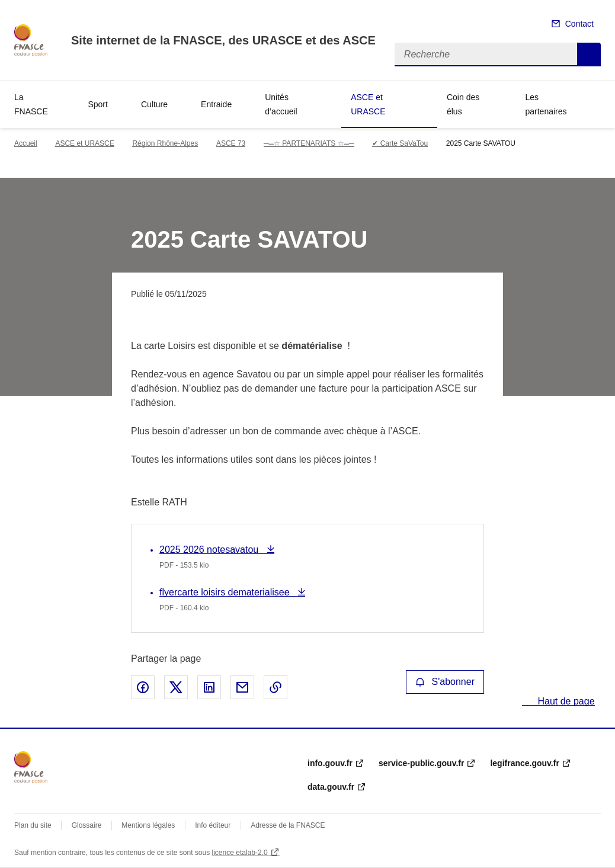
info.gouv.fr (330, 763)
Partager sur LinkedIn (209, 687)
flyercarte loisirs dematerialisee (226, 592)
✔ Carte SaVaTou (400, 143)
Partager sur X (176, 687)
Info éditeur (213, 825)
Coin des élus (463, 104)
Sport (97, 104)
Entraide (216, 104)
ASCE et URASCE (368, 104)
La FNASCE (31, 104)
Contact (579, 24)
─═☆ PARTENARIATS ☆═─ (309, 143)
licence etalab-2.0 (240, 853)
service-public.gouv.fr (421, 763)
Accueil (26, 143)
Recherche (589, 55)
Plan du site (33, 825)
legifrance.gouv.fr (524, 763)
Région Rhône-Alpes (165, 143)
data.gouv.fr (331, 787)
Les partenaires (546, 104)
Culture (154, 104)
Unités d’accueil (281, 104)
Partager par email (242, 687)
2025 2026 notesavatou (210, 550)
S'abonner (445, 682)
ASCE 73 (231, 143)
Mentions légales (148, 825)
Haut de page (565, 701)
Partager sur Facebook (143, 687)
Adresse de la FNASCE (288, 825)
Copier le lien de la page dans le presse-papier (276, 687)
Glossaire (87, 825)
